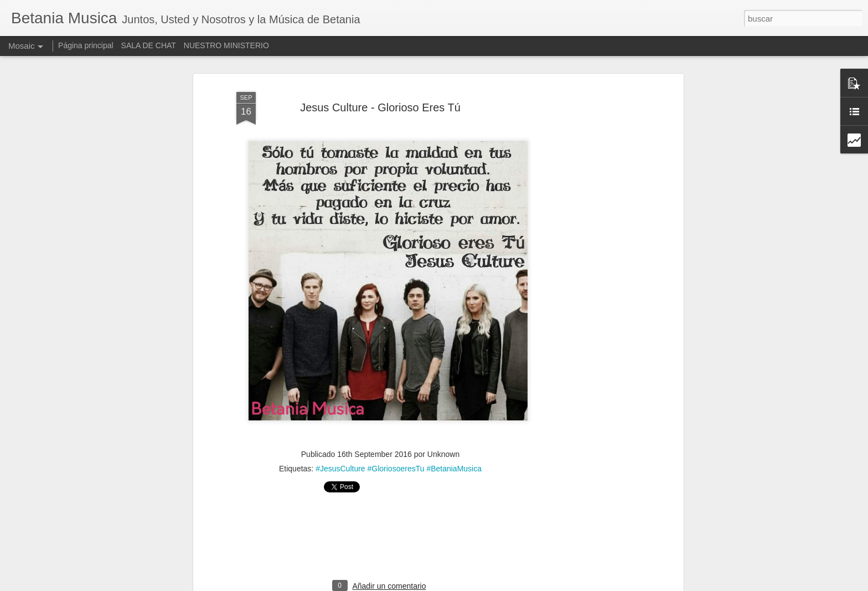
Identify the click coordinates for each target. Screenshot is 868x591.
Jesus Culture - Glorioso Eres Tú (380, 84)
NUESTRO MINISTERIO (226, 45)
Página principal (86, 45)
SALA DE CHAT (149, 45)
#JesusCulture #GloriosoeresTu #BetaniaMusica (399, 445)
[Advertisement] (585, 238)
